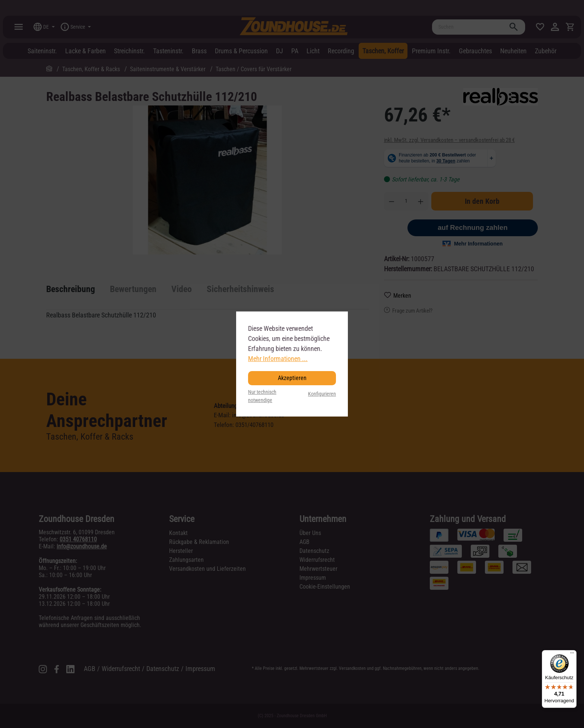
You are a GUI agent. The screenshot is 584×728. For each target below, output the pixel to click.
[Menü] (572, 655)
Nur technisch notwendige (262, 396)
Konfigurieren (322, 394)
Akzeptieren (292, 378)
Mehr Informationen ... (278, 359)
